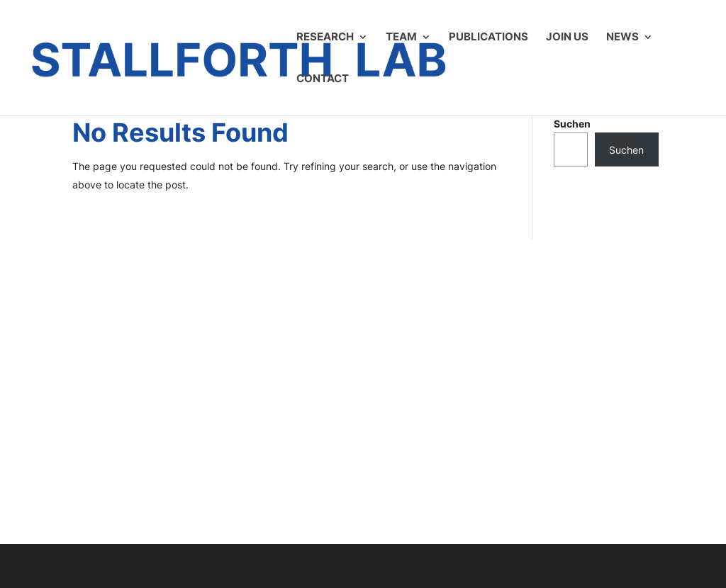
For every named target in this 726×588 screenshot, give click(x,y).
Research (325, 38)
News (622, 38)
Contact (323, 79)
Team (401, 38)
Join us (567, 38)
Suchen (572, 124)
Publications (488, 38)
